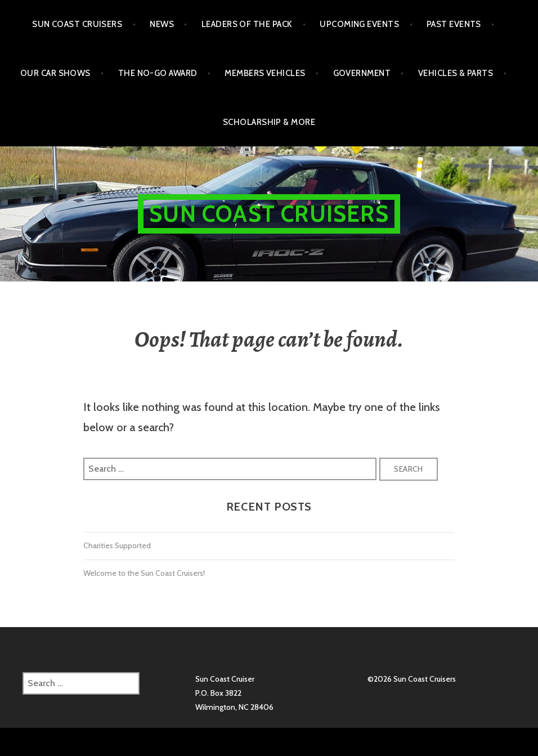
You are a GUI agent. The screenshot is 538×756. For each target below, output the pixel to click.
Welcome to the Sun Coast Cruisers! (144, 573)
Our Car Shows (55, 73)
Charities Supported (117, 545)
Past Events (454, 24)
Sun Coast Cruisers (77, 24)
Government (362, 73)
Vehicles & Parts (456, 73)
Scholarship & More (269, 122)
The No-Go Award (158, 73)
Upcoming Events (359, 24)
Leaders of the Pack (247, 24)
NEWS (162, 24)
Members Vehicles (265, 73)
